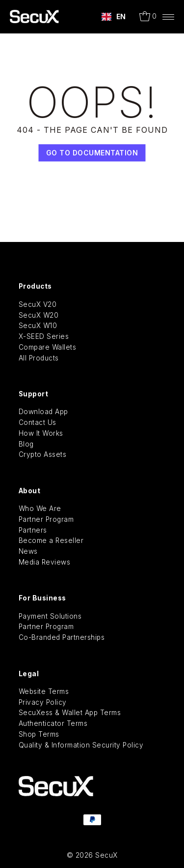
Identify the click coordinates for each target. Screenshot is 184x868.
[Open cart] (148, 17)
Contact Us (38, 422)
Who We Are (40, 509)
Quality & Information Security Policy (81, 745)
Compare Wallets (48, 347)
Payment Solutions (50, 616)
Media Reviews (45, 562)
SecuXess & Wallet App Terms (70, 713)
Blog (26, 444)
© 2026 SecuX (92, 855)
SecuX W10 (38, 326)
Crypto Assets (43, 454)
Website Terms (44, 691)
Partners (33, 530)
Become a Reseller (51, 540)
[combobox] (114, 17)
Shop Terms (39, 734)
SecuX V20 (38, 304)
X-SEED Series (44, 336)
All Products (39, 358)
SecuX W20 (39, 315)
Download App (43, 412)
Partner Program (46, 519)
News (28, 551)
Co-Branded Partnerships (62, 637)
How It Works (41, 433)
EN (114, 17)
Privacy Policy (43, 702)
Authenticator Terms (53, 723)
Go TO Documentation (92, 153)
